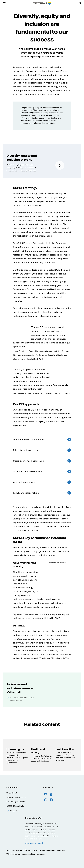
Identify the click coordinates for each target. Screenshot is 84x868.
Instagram (46, 800)
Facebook (51, 800)
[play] (60, 165)
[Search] (81, 3)
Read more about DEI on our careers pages (22, 699)
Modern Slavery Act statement (52, 850)
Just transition (65, 749)
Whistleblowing (13, 854)
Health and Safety (38, 751)
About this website (14, 850)
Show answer (69, 439)
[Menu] (4, 3)
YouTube (51, 794)
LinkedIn (46, 794)
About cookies (29, 854)
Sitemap (41, 854)
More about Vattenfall (34, 843)
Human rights (15, 749)
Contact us (15, 811)
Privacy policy (31, 850)
